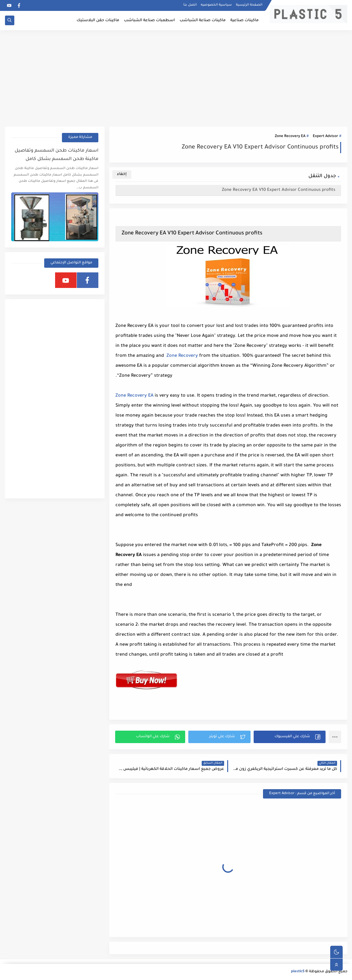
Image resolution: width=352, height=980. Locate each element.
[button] (290, 737)
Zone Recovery (182, 356)
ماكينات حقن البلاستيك (98, 21)
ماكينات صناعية (244, 21)
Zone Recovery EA (290, 137)
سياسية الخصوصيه (216, 5)
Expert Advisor (325, 137)
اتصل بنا (190, 5)
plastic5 (298, 972)
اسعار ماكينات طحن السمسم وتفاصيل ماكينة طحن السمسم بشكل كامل (56, 155)
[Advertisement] (176, 78)
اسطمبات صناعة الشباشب (149, 21)
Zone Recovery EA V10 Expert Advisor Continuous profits (279, 190)
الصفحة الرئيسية (249, 5)
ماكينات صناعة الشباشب (203, 21)
